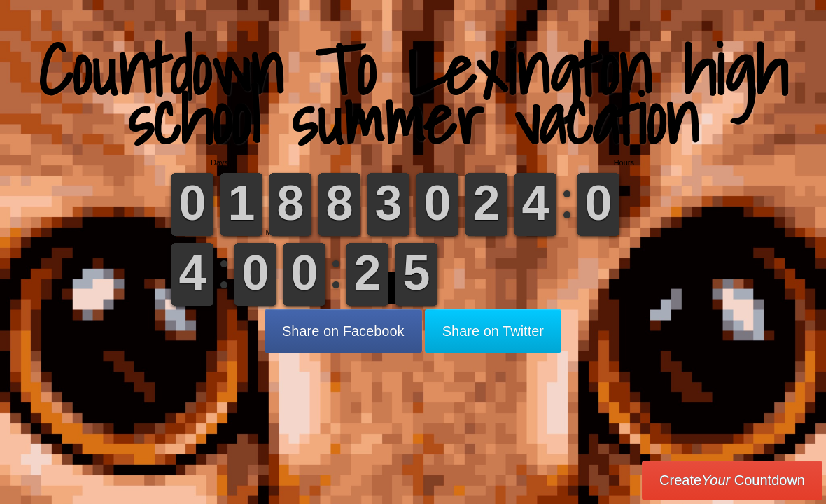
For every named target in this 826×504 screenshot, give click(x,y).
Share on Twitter (493, 331)
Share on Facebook (343, 331)
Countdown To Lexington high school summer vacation (413, 94)
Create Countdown (732, 480)
